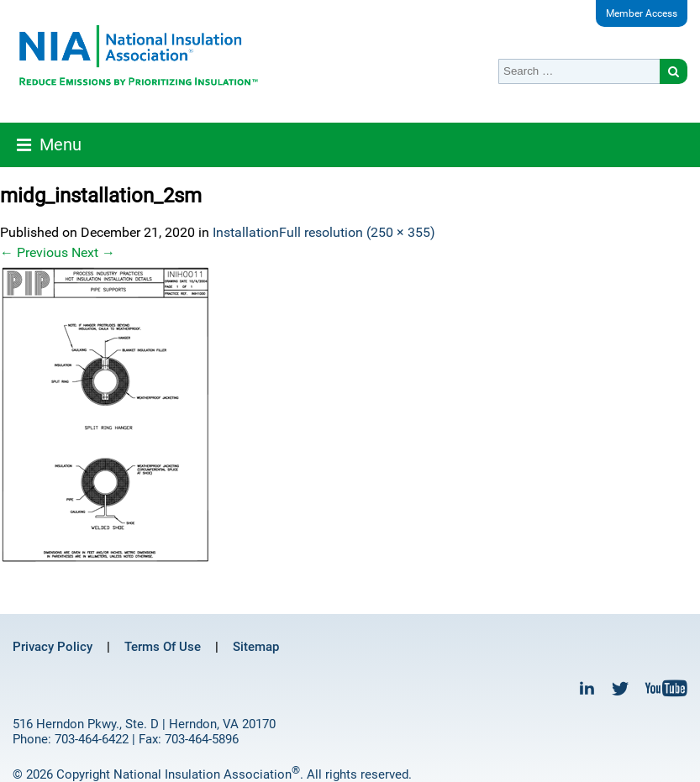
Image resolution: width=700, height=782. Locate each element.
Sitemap (256, 647)
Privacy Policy (53, 647)
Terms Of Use (163, 647)
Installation (246, 232)
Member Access (642, 13)
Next (93, 252)
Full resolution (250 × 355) (357, 232)
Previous (34, 252)
